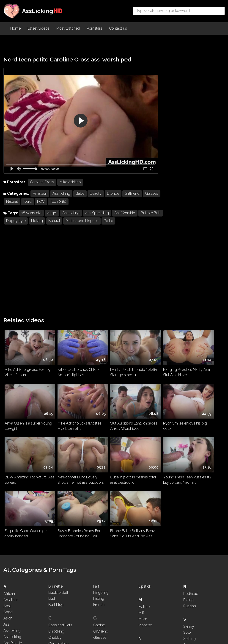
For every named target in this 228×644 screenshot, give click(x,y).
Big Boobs (12, 573)
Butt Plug (56, 459)
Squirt (188, 499)
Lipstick (145, 440)
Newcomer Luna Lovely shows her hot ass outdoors (201, 343)
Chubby (55, 491)
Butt (52, 452)
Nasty (143, 499)
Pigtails (144, 583)
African (9, 448)
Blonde (113, 194)
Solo (187, 486)
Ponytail (145, 590)
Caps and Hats (60, 479)
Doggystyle (41, 221)
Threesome (193, 562)
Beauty (96, 194)
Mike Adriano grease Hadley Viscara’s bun (21, 294)
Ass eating (71, 213)
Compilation (58, 498)
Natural (31, 202)
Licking (62, 221)
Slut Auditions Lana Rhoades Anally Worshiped (65, 343)
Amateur (40, 194)
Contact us (118, 29)
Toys (187, 575)
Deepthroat (58, 536)
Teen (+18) (77, 202)
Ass (7, 478)
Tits (186, 568)
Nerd (46, 202)
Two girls (191, 581)
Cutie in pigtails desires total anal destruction (23, 388)
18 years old (32, 213)
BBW (8, 548)
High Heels (102, 518)
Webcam (191, 601)
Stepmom (192, 511)
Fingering (101, 446)
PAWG (144, 571)
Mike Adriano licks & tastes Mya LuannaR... (22, 341)
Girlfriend (132, 194)
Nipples (145, 524)
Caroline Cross (42, 182)
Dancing (55, 530)
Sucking (190, 517)
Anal (7, 460)
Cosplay (55, 504)
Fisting (99, 452)
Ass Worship (125, 213)
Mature (144, 461)
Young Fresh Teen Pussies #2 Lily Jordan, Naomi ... (67, 390)
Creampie (56, 510)
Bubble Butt (16, 221)
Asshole (10, 521)
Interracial (101, 545)
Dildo (53, 543)
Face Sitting (58, 596)
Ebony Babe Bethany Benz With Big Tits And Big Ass (201, 390)
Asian (8, 472)
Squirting (191, 505)
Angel (52, 213)
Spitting (190, 493)
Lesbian (100, 598)
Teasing (190, 544)
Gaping (99, 479)
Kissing (99, 565)
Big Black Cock (16, 566)
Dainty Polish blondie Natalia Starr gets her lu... (113, 294)
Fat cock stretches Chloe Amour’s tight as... (69, 294)
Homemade (103, 524)
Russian (190, 460)
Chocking (56, 485)
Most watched (68, 29)
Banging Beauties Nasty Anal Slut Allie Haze (157, 294)
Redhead (191, 448)
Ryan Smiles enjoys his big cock (112, 341)
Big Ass (10, 560)
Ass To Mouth (15, 509)
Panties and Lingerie (107, 221)
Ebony (54, 575)
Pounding (146, 596)
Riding (188, 454)
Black (8, 579)
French (99, 459)
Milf (141, 467)
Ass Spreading (97, 213)
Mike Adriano (70, 182)
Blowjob (10, 591)
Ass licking (61, 194)
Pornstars (95, 29)
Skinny (189, 480)
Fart (96, 440)
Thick (188, 556)
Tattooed (191, 538)
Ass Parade (13, 497)
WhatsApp (192, 607)
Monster (145, 479)
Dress (53, 555)
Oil (141, 545)
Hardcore (101, 512)
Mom (143, 473)
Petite (134, 221)
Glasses (13, 202)
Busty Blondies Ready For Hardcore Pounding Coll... (156, 390)
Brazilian (10, 597)
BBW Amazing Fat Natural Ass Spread (153, 341)
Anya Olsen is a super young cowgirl (199, 294)
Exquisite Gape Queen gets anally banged (111, 388)
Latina (98, 591)
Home (15, 29)
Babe (80, 194)
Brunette (55, 440)
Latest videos (38, 29)
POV (59, 202)
